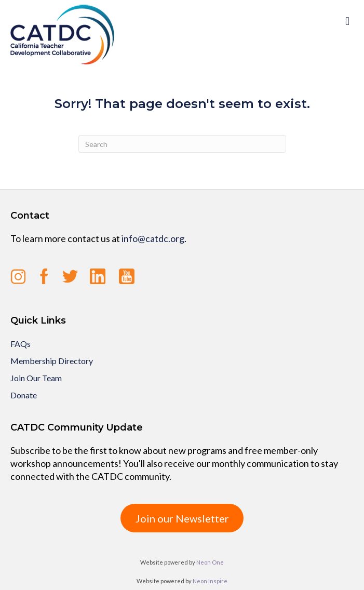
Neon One (210, 562)
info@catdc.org (153, 238)
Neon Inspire (210, 581)
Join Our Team (36, 378)
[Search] (182, 144)
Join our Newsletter (182, 518)
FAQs (21, 344)
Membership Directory (52, 361)
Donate (24, 395)
